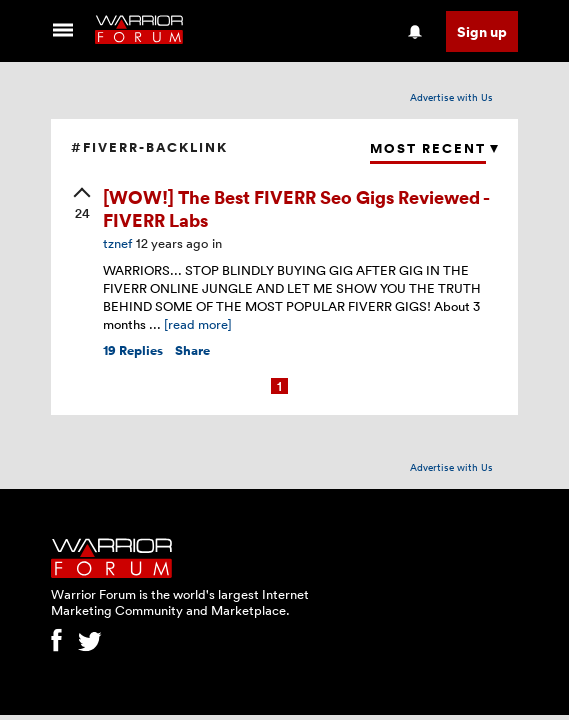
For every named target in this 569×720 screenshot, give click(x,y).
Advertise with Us (451, 97)
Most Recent (428, 148)
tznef (117, 243)
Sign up (482, 31)
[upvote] (82, 205)
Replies (133, 350)
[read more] (198, 324)
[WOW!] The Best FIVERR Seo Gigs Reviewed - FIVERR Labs (296, 208)
